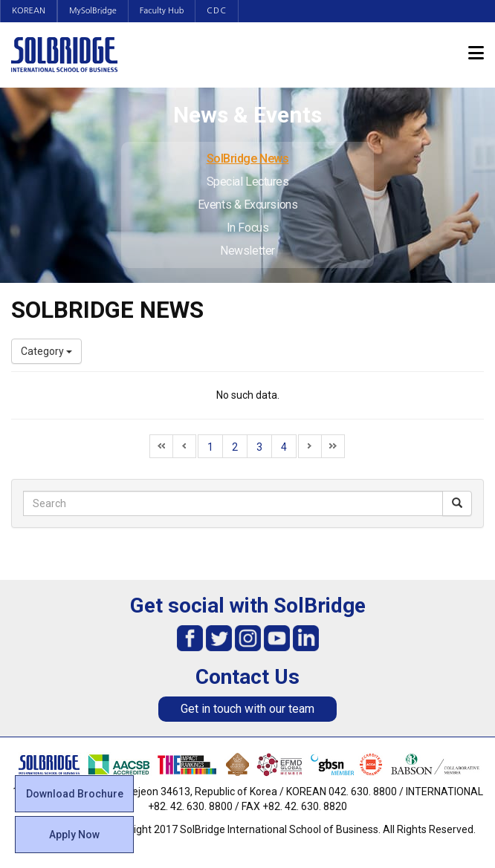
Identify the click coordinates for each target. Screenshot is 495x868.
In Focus (247, 228)
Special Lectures (248, 182)
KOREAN (29, 11)
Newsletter (247, 251)
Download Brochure (75, 794)
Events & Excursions (247, 205)
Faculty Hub (162, 11)
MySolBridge (93, 11)
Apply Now (74, 835)
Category (46, 351)
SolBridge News (248, 159)
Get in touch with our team (247, 709)
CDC (217, 11)
